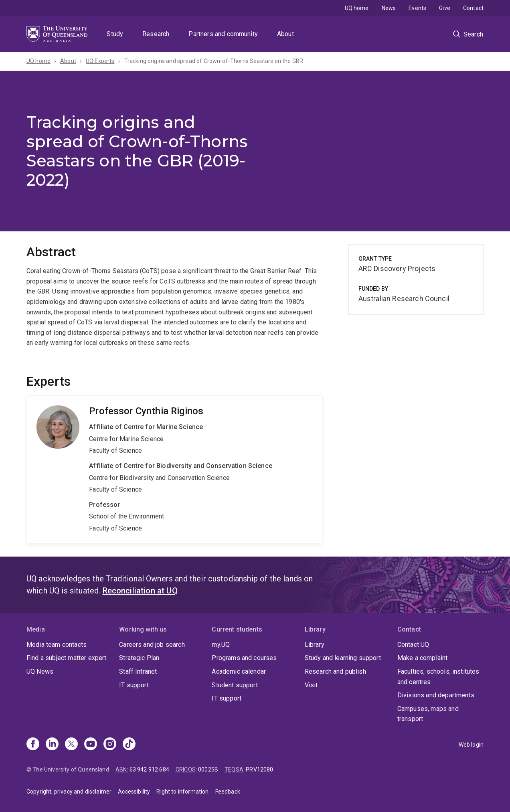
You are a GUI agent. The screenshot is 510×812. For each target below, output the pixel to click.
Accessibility (134, 792)
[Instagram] (110, 745)
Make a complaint (423, 658)
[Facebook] (33, 745)
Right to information (182, 792)
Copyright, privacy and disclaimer (69, 792)
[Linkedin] (52, 745)
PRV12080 (259, 769)
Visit (311, 685)
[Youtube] (91, 745)
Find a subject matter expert (66, 658)
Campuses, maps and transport (428, 714)
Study (115, 34)
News (389, 8)
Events (417, 8)
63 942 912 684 (149, 769)
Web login (471, 745)
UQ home (357, 8)
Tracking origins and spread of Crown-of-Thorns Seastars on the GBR (214, 61)
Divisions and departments (436, 695)
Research (156, 34)
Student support (235, 685)
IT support (134, 685)
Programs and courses (244, 658)
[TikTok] (129, 745)
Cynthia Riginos (175, 469)
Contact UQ (413, 645)
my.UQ (221, 645)
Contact (473, 8)
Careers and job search (152, 645)
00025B (208, 769)
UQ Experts (100, 61)
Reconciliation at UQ (140, 591)
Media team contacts (57, 645)
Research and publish (335, 671)
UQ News (40, 671)
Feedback (228, 792)
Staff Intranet (138, 671)
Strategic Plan (139, 658)
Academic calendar (239, 671)
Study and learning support (343, 658)
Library (315, 645)
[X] (71, 745)
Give (445, 8)
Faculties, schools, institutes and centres (438, 677)
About (285, 34)
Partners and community (223, 34)
